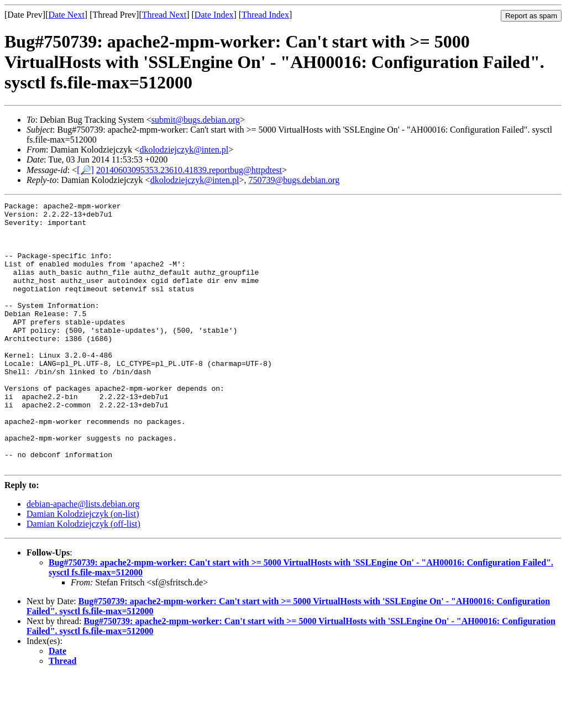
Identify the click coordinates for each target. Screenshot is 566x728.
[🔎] (85, 170)
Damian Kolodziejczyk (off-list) (83, 577)
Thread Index (265, 15)
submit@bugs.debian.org (196, 120)
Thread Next (164, 15)
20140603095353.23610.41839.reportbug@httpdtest (189, 170)
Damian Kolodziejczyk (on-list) (83, 567)
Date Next (67, 15)
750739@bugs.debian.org (294, 180)
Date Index (214, 15)
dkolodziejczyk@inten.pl (184, 150)
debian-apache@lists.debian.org (83, 557)
